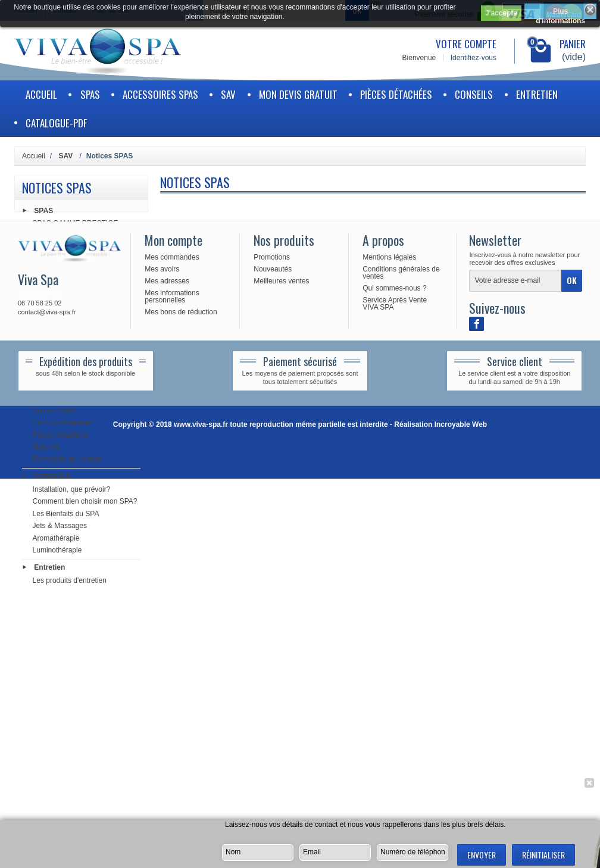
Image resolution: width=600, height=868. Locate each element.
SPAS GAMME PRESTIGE (76, 225)
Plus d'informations (560, 13)
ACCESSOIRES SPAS (160, 94)
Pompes (46, 255)
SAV (228, 94)
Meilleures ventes (281, 670)
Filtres (43, 292)
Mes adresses (167, 670)
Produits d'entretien (63, 304)
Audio (42, 352)
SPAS (90, 94)
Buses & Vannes (59, 328)
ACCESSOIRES (59, 382)
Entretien (537, 94)
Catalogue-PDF (56, 123)
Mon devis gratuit (298, 94)
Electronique (53, 267)
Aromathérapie (56, 539)
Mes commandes (172, 647)
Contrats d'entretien (64, 424)
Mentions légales (389, 647)
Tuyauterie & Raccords (69, 340)
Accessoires (52, 316)
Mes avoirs (162, 658)
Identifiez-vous (474, 58)
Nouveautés (273, 658)
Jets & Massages (60, 527)
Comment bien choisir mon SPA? (85, 503)
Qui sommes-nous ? (394, 677)
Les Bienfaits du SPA (66, 516)
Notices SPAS (55, 413)
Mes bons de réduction (181, 701)
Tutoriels (46, 449)
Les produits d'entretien (70, 582)
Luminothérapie (57, 552)
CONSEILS (474, 94)
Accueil (41, 94)
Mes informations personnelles (172, 686)
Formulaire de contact (67, 461)
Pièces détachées (396, 94)
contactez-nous (40, 684)
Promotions (272, 647)
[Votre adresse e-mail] (515, 670)
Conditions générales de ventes (401, 662)
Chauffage (49, 279)
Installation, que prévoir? (72, 491)
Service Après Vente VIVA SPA (395, 693)
